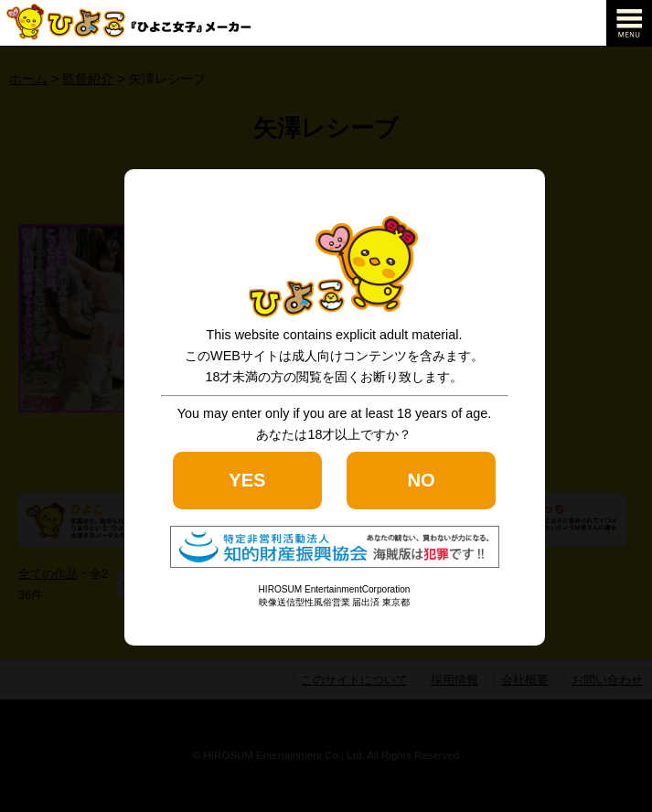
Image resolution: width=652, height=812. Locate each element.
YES (247, 480)
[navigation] (629, 23)
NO (421, 480)
